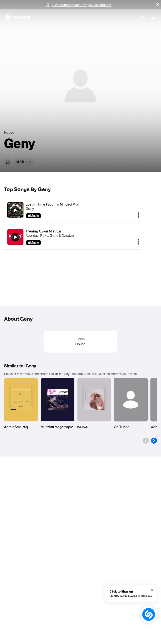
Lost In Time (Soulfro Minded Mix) (53, 204)
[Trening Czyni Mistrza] (73, 237)
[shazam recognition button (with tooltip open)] (149, 615)
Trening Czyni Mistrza (43, 231)
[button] (158, 4)
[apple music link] (24, 162)
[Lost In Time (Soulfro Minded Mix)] (73, 210)
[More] (138, 215)
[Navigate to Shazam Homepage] (17, 17)
